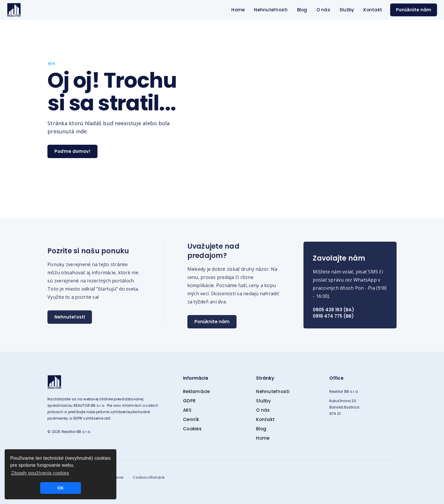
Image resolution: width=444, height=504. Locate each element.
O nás (323, 10)
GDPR (189, 401)
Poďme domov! (72, 151)
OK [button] (61, 488)
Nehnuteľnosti (271, 10)
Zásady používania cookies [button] (40, 473)
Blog (302, 10)
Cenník (191, 419)
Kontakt (373, 10)
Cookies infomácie (149, 477)
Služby (347, 10)
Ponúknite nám (414, 10)
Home (238, 10)
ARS (187, 410)
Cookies (192, 429)
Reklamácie (197, 391)
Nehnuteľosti (70, 317)
